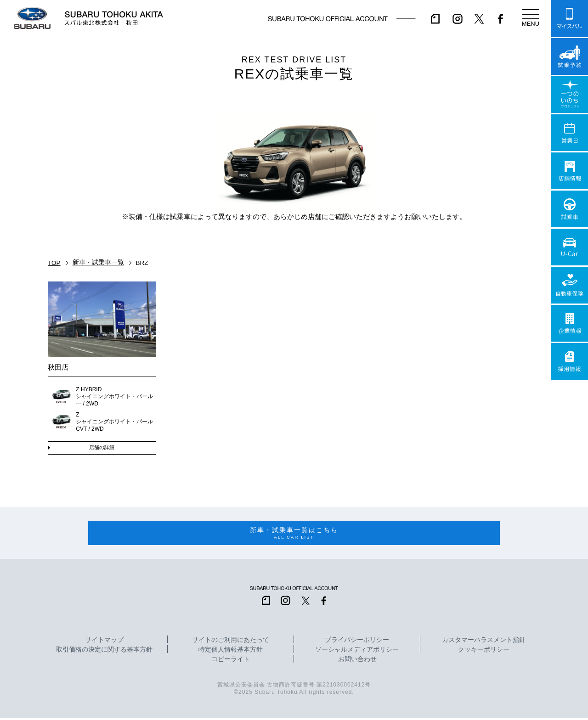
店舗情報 (570, 171)
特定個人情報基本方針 (231, 652)
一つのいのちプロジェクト (570, 95)
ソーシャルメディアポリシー (357, 652)
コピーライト (231, 661)
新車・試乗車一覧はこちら (294, 534)
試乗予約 (570, 56)
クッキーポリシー (484, 652)
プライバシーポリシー (357, 642)
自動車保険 (570, 285)
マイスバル (570, 18)
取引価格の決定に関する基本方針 (104, 652)
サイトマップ (104, 642)
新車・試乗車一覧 (98, 262)
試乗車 (570, 209)
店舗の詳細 (102, 448)
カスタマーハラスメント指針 (484, 642)
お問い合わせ (357, 661)
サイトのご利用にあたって (231, 642)
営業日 (570, 133)
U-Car (570, 247)
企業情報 (570, 323)
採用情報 (570, 361)
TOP (54, 263)
